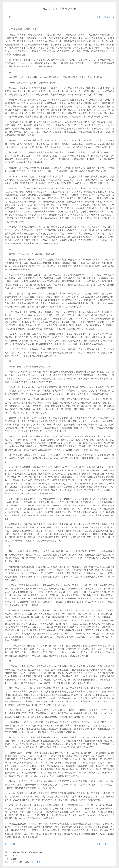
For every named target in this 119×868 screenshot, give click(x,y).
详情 (38, 862)
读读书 (8, 17)
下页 (112, 17)
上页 (99, 17)
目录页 (105, 17)
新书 (13, 844)
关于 (7, 844)
